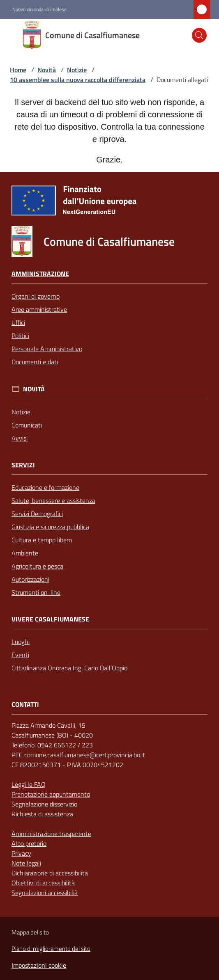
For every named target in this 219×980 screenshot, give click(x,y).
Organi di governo (36, 296)
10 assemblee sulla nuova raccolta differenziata (78, 80)
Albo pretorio (29, 843)
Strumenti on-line (36, 592)
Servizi (23, 465)
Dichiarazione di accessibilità (50, 873)
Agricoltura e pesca (37, 566)
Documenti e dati (35, 362)
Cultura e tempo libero (42, 540)
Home (18, 70)
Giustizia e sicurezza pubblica (50, 527)
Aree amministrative (39, 309)
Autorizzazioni (30, 579)
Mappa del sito (30, 932)
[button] (199, 35)
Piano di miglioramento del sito (51, 949)
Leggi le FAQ (29, 784)
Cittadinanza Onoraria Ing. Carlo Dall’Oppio (69, 668)
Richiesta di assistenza (42, 814)
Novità (47, 70)
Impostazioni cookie (39, 965)
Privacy (21, 853)
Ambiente (25, 553)
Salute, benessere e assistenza (53, 500)
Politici (20, 336)
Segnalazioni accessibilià (45, 893)
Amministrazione (40, 274)
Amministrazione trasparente (51, 834)
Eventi (20, 655)
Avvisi (20, 438)
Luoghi (21, 642)
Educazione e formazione (45, 487)
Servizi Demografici (37, 514)
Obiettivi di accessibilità (43, 883)
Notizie (77, 70)
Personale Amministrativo (47, 349)
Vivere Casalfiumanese (50, 619)
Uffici (18, 322)
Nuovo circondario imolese (39, 9)
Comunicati (27, 425)
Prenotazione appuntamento (51, 794)
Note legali (26, 863)
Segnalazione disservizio (44, 804)
